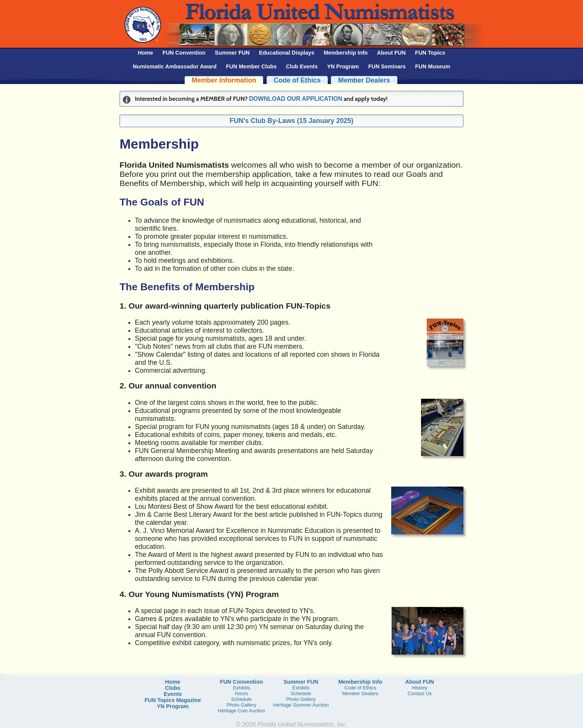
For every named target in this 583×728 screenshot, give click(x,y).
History (419, 688)
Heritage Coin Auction (241, 711)
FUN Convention (184, 53)
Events (172, 694)
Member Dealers (364, 80)
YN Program (343, 66)
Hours (241, 693)
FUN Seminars (387, 66)
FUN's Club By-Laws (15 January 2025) (291, 121)
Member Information (224, 80)
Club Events (302, 66)
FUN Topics (430, 53)
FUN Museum (433, 66)
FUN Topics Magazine (173, 700)
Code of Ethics (297, 80)
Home (146, 53)
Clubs (173, 688)
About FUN (391, 53)
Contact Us (420, 693)
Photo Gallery (241, 705)
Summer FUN (232, 53)
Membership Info (346, 53)
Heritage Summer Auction (301, 705)
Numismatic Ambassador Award (174, 66)
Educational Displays (287, 53)
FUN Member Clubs (251, 66)
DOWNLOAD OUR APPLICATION (296, 99)
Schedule (241, 699)
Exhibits (242, 688)
